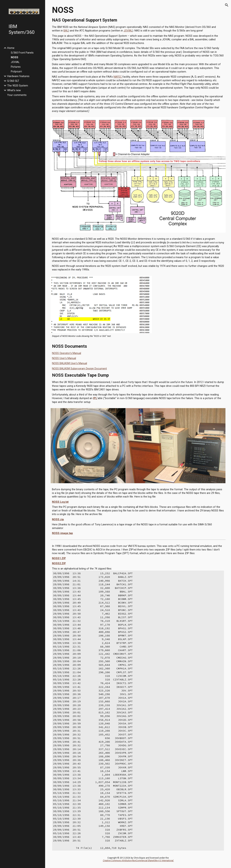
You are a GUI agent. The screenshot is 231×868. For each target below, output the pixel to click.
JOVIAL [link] (15, 62)
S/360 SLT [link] (13, 81)
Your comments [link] (17, 95)
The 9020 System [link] (18, 86)
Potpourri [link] (16, 71)
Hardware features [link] (18, 76)
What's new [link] (14, 90)
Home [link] (11, 48)
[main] (138, 58)
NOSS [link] (15, 57)
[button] (227, 5)
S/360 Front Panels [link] (22, 53)
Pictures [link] (16, 67)
